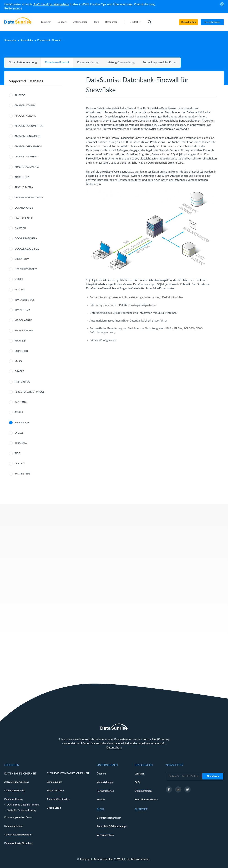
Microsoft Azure (55, 791)
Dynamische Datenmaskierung (23, 805)
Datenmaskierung (88, 63)
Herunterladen (212, 22)
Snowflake (27, 40)
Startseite (10, 40)
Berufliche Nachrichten (109, 818)
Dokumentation (143, 791)
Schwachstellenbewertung (18, 835)
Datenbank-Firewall (57, 63)
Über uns (102, 774)
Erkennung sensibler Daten (18, 818)
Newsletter (174, 765)
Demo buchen (189, 22)
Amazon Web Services (58, 799)
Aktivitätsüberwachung (23, 63)
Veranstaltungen (105, 782)
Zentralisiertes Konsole (146, 800)
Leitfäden (140, 774)
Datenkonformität (14, 826)
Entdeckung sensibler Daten (160, 63)
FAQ (137, 782)
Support (62, 22)
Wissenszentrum (106, 835)
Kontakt (101, 800)
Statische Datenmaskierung (21, 810)
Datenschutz (114, 748)
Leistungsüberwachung (121, 63)
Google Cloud (54, 808)
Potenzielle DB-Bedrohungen (112, 826)
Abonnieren (213, 776)
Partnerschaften (105, 791)
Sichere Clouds (54, 782)
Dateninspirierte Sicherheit (18, 843)
